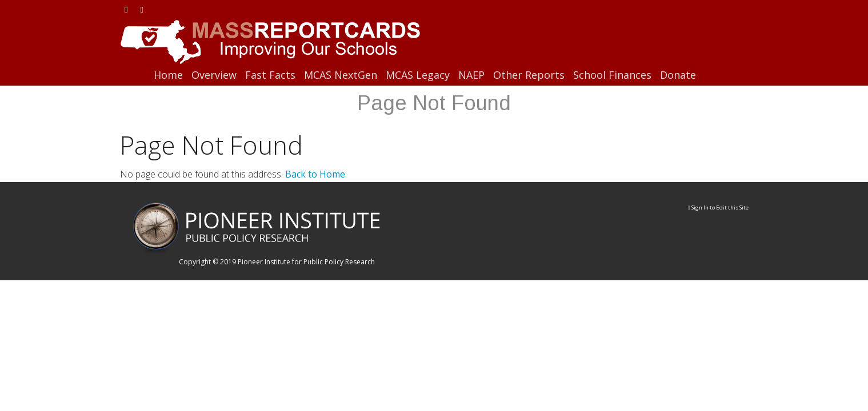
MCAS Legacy (418, 75)
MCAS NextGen (341, 75)
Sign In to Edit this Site (718, 207)
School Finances (612, 75)
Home (168, 75)
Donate (678, 75)
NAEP (471, 75)
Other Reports (529, 75)
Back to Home (315, 174)
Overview (214, 75)
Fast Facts (270, 75)
